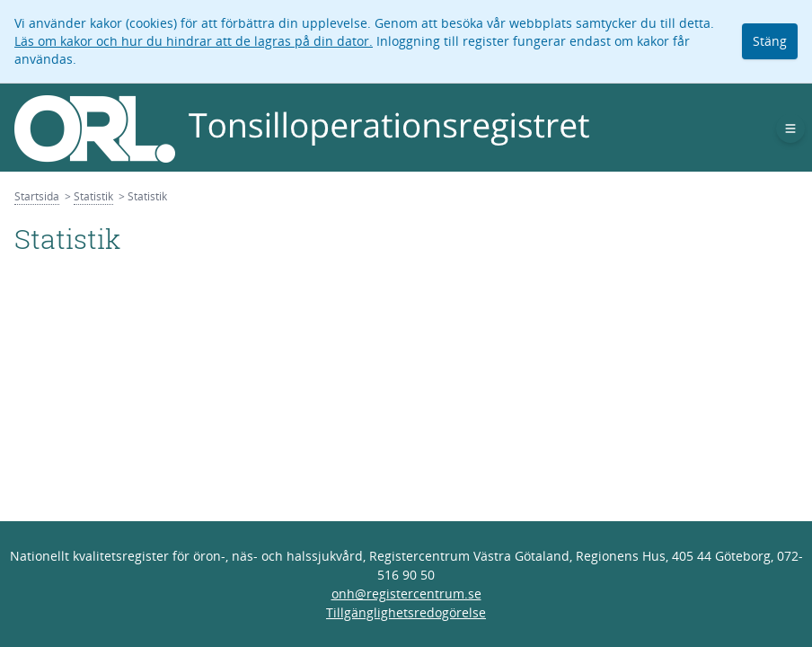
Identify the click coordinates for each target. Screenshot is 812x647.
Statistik (93, 196)
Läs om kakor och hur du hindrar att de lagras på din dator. (194, 41)
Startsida (37, 196)
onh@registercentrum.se (406, 594)
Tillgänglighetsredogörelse (406, 612)
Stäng (770, 41)
